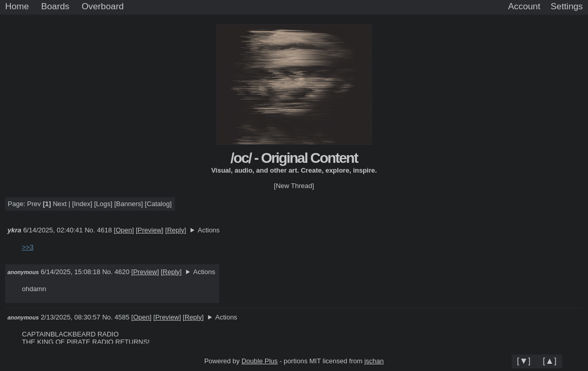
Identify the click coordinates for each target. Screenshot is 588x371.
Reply (176, 230)
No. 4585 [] (127, 317)
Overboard (103, 6)
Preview (150, 230)
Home (17, 6)
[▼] (524, 361)
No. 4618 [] (109, 230)
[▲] (550, 361)
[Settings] (567, 7)
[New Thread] (294, 186)
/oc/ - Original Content (294, 158)
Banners (128, 204)
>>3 (28, 247)
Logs (103, 204)
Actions (209, 230)
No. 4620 (117, 272)
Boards (55, 6)
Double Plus (259, 361)
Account (524, 6)
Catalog (158, 204)
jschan (374, 361)
